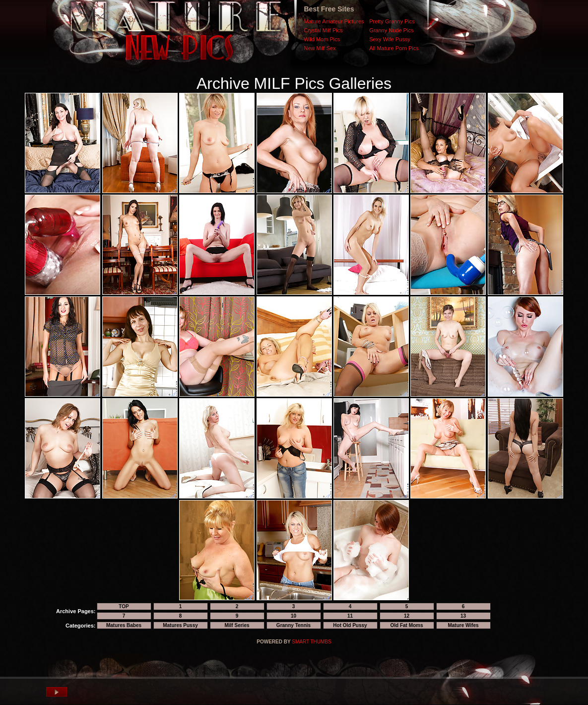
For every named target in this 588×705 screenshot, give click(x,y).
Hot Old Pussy (350, 625)
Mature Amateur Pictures (334, 21)
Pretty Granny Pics (392, 21)
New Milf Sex (320, 48)
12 (407, 616)
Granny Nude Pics (391, 30)
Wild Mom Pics (322, 39)
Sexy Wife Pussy (390, 39)
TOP (124, 606)
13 (463, 616)
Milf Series (237, 625)
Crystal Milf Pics (324, 30)
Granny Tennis (294, 625)
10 (294, 616)
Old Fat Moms (406, 625)
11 (350, 616)
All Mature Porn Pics (394, 48)
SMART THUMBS (311, 642)
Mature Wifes (463, 625)
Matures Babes (124, 625)
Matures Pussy (180, 625)
